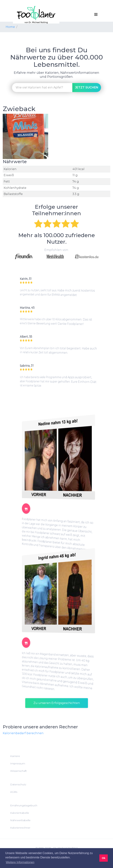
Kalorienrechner (20, 828)
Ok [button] (103, 858)
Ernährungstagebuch (24, 805)
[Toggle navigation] (96, 14)
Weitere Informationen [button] (20, 862)
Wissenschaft (18, 771)
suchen (87, 87)
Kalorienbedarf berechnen (23, 733)
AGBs (14, 792)
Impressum (18, 763)
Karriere (15, 756)
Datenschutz (18, 784)
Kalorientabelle (20, 813)
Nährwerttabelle (20, 820)
